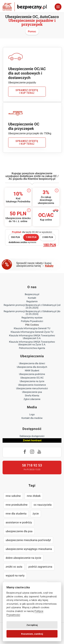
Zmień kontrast (32, 440)
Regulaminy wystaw (32, 318)
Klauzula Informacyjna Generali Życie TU (32, 332)
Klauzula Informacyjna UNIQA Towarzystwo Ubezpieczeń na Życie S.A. (32, 343)
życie (36, 514)
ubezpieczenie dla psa (19, 531)
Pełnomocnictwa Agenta (32, 348)
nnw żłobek (34, 496)
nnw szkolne (13, 496)
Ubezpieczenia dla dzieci (32, 364)
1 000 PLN (31, 237)
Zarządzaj (32, 625)
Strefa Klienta (32, 396)
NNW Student (32, 371)
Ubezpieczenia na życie (32, 381)
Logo (32, 415)
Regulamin (32, 302)
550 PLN (15, 237)
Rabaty (49, 266)
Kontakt (32, 298)
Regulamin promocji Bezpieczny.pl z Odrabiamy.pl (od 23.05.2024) (32, 307)
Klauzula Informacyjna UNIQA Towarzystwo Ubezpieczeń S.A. (32, 337)
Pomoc (32, 31)
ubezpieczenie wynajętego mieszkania (29, 549)
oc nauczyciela (43, 505)
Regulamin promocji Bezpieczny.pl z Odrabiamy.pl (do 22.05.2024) (32, 313)
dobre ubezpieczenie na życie (23, 558)
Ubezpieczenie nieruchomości (32, 389)
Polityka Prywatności (32, 321)
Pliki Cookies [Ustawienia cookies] (32, 325)
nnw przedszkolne (17, 505)
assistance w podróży (19, 522)
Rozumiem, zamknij (32, 634)
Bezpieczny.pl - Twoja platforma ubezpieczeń (25, 7)
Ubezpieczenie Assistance (32, 385)
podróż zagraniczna (40, 567)
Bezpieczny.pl (32, 294)
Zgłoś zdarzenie (32, 399)
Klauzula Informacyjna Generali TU (32, 328)
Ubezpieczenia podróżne (32, 374)
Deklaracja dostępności (32, 436)
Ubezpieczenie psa (32, 392)
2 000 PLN (48, 237)
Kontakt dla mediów (32, 418)
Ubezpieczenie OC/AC (32, 378)
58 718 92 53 (32, 465)
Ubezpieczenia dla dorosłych (32, 367)
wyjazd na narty (15, 575)
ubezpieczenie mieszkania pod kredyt (28, 540)
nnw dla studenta (16, 514)
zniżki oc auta (14, 567)
